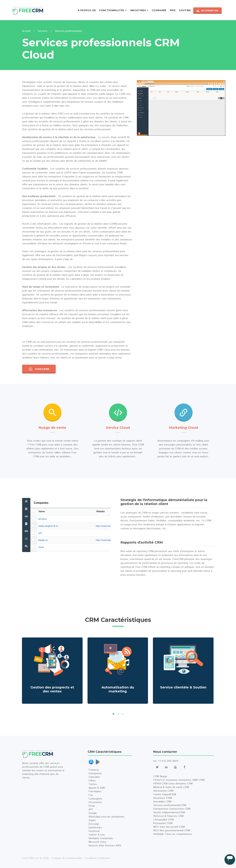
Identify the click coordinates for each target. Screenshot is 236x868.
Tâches (93, 784)
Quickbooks (95, 828)
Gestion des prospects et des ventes (52, 689)
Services (43, 31)
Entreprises (95, 773)
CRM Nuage (160, 776)
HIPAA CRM (160, 784)
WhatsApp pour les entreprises (106, 817)
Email (92, 806)
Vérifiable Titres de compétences (173, 834)
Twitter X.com (97, 835)
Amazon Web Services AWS (105, 846)
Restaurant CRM (163, 823)
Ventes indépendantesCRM (169, 812)
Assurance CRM (162, 798)
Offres (92, 781)
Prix (173, 10)
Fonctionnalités (112, 10)
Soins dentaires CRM (180, 784)
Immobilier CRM (162, 802)
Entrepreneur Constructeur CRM (172, 809)
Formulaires (95, 792)
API (91, 810)
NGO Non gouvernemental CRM (172, 831)
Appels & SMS (97, 788)
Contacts (94, 770)
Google (93, 813)
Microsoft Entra (97, 842)
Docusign (94, 824)
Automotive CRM (163, 791)
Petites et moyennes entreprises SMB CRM (179, 780)
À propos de (87, 10)
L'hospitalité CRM (163, 820)
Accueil (26, 31)
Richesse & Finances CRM (168, 816)
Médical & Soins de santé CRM (171, 787)
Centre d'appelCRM (165, 794)
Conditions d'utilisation (97, 858)
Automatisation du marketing (118, 689)
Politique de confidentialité (67, 858)
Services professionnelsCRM (170, 805)
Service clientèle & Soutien (183, 687)
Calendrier (94, 777)
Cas (91, 795)
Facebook (94, 831)
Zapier (92, 820)
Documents (95, 802)
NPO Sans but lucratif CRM (169, 827)
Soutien (185, 10)
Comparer (159, 10)
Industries (138, 10)
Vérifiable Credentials (101, 838)
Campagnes (95, 799)
